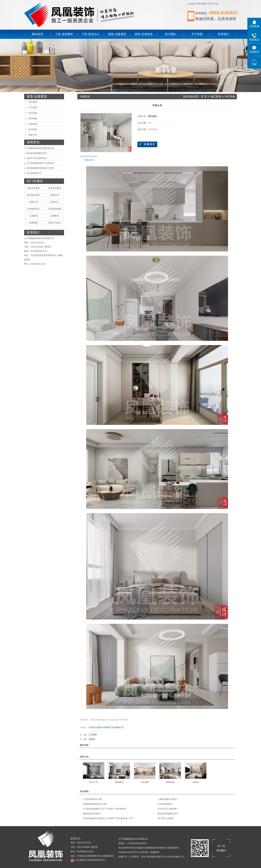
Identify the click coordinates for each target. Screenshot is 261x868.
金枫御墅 (119, 782)
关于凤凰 (197, 34)
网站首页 (37, 34)
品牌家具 (55, 216)
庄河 (163, 857)
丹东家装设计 (34, 209)
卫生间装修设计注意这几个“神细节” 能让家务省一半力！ (109, 818)
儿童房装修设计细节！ (168, 799)
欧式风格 (33, 113)
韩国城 (92, 739)
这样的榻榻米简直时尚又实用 (40, 168)
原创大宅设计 (55, 223)
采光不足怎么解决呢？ (37, 158)
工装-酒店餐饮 (64, 34)
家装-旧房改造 (144, 34)
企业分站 (192, 4)
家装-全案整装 (117, 34)
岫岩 (177, 857)
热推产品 (123, 857)
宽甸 (158, 857)
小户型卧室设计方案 (92, 799)
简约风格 (33, 118)
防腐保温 (34, 223)
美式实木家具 (55, 188)
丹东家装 (106, 727)
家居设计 (55, 202)
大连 (168, 857)
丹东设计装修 (95, 727)
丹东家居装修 (55, 209)
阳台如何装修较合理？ (37, 153)
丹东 (143, 857)
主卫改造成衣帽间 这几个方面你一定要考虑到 (104, 809)
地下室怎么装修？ (166, 818)
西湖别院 (170, 782)
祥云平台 (135, 852)
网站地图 (202, 4)
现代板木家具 (34, 195)
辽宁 (182, 857)
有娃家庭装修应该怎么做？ (95, 804)
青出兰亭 (94, 782)
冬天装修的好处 (34, 173)
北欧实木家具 (34, 188)
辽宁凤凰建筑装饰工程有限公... (41, 163)
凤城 (153, 857)
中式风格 (33, 107)
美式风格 (33, 129)
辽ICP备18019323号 (137, 843)
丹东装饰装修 (149, 848)
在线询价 (147, 144)
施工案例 (216, 96)
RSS (210, 4)
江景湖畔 (93, 735)
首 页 (204, 96)
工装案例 (34, 216)
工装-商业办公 (91, 34)
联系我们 (224, 34)
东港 (148, 857)
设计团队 (170, 34)
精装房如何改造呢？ (92, 814)
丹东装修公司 (117, 727)
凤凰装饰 (155, 852)
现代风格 (33, 102)
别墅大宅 (33, 135)
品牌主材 (55, 195)
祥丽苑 (196, 782)
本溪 (172, 857)
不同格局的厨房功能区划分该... (41, 148)
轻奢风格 (33, 124)
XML (216, 4)
